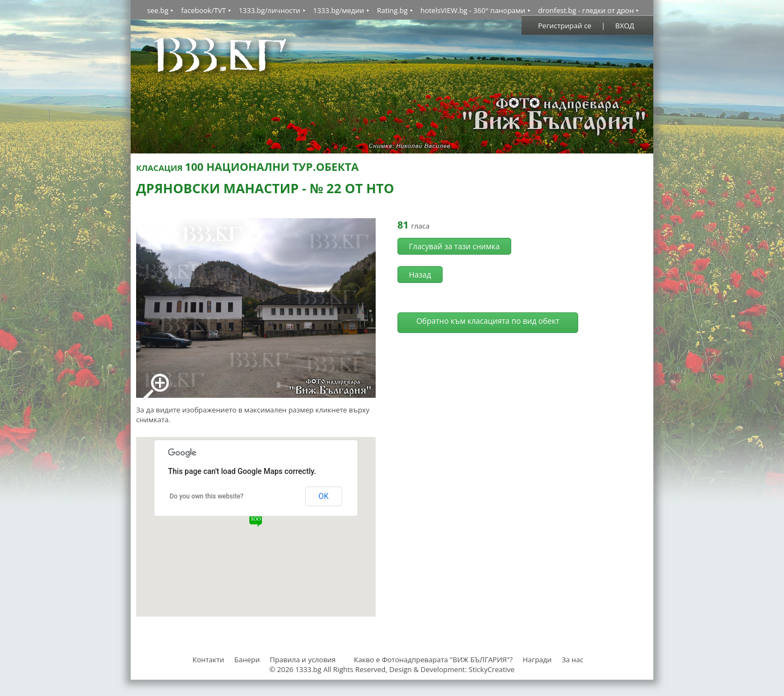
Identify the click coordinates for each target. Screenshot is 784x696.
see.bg (158, 10)
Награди (537, 660)
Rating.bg (392, 10)
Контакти (208, 660)
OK (323, 496)
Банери (248, 660)
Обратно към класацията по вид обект (488, 321)
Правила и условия (303, 660)
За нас (573, 660)
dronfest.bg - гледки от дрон (586, 10)
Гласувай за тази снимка (454, 246)
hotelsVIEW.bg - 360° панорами (473, 10)
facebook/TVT (204, 10)
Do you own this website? (207, 496)
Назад (420, 275)
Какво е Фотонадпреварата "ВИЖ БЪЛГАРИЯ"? (433, 660)
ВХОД (625, 26)
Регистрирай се (565, 26)
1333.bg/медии (339, 10)
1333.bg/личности (269, 10)
